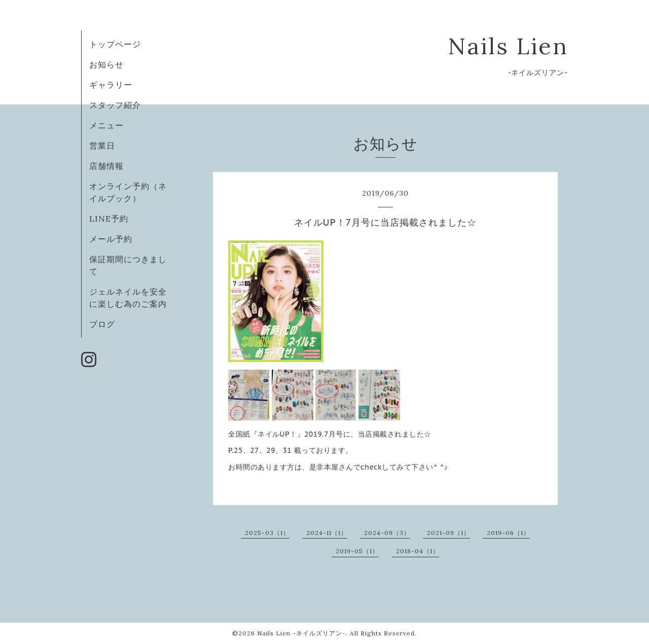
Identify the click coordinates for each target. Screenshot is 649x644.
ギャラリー (111, 85)
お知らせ (106, 64)
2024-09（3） (387, 533)
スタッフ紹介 (115, 105)
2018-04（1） (418, 551)
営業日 (102, 146)
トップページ (115, 44)
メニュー (106, 125)
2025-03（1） (267, 533)
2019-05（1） (357, 551)
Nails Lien (508, 46)
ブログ (102, 324)
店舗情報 (106, 166)
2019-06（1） (508, 533)
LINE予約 (109, 219)
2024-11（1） (327, 533)
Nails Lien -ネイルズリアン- (301, 633)
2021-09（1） (448, 533)
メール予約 (111, 239)
